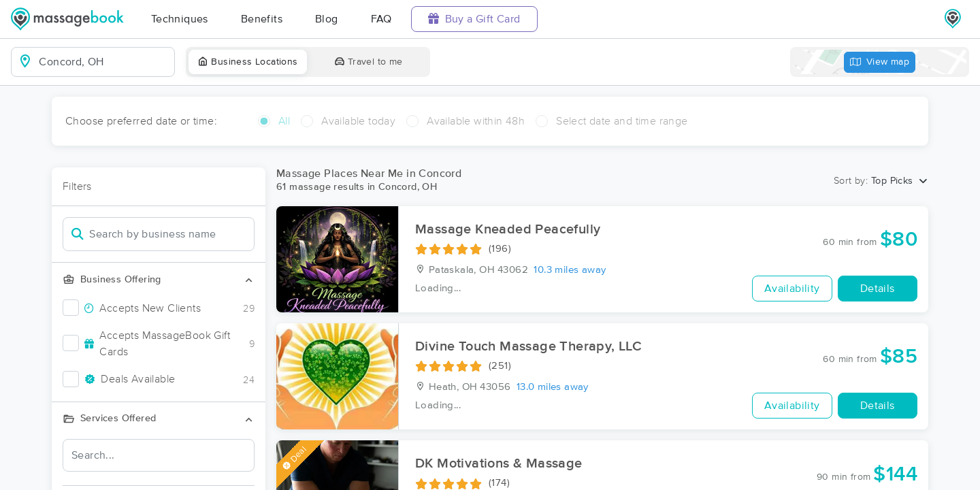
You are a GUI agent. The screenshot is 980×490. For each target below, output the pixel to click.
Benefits (262, 19)
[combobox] (104, 62)
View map (880, 62)
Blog (327, 19)
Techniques (180, 19)
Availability (792, 289)
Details (878, 289)
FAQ (381, 19)
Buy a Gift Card (474, 19)
